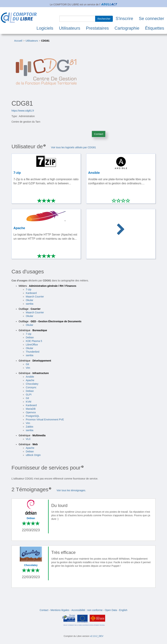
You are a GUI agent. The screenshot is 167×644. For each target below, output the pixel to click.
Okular (29, 300)
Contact (99, 134)
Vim (28, 368)
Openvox (31, 412)
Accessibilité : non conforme (87, 610)
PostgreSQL (33, 416)
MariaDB (31, 409)
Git (27, 364)
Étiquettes (155, 28)
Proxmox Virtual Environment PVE (45, 420)
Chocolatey (32, 384)
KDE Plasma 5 (34, 341)
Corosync (31, 387)
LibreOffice (32, 345)
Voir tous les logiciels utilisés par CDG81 (73, 147)
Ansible (30, 377)
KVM (28, 402)
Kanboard (31, 293)
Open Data (111, 610)
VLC (28, 439)
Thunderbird (33, 352)
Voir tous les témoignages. (71, 490)
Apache (30, 380)
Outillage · (30, 309)
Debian (30, 337)
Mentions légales (60, 610)
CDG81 (45, 41)
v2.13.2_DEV (97, 636)
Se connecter (152, 18)
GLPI (29, 395)
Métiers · (47, 286)
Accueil (18, 41)
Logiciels (45, 28)
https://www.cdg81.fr (23, 111)
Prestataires (97, 28)
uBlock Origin (33, 455)
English (123, 610)
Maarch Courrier (35, 297)
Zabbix (30, 427)
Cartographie (127, 28)
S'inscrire (124, 18)
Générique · (33, 330)
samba (30, 304)
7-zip (28, 289)
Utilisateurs (70, 28)
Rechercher (104, 19)
